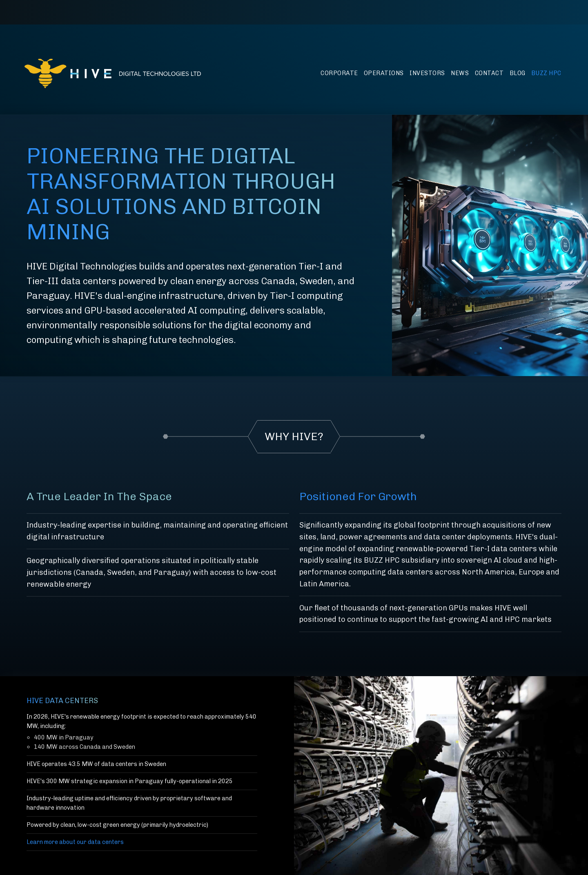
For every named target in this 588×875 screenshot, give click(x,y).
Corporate (339, 73)
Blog (518, 73)
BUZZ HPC (546, 73)
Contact (489, 73)
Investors (427, 73)
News (460, 73)
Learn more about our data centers (75, 842)
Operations (384, 73)
